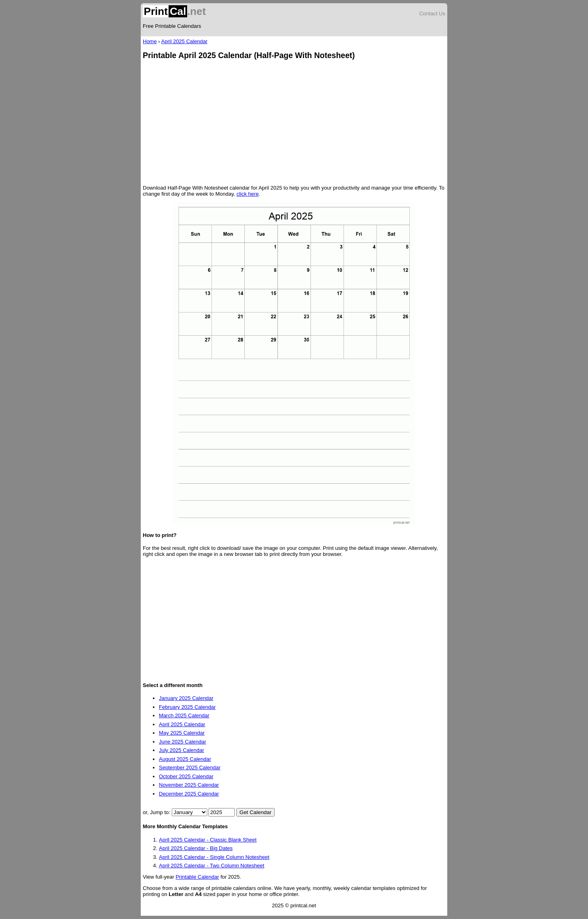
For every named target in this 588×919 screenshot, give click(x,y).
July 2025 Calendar (181, 750)
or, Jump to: (157, 812)
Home (150, 41)
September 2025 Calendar (190, 768)
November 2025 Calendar (189, 785)
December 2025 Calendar (189, 794)
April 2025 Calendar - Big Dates (196, 848)
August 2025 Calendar (185, 759)
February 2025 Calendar (187, 707)
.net (174, 11)
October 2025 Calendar (186, 776)
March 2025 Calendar (184, 715)
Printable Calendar (197, 877)
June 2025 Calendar (182, 742)
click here (247, 194)
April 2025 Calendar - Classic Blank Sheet (208, 840)
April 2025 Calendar (185, 41)
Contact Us (432, 14)
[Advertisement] (294, 123)
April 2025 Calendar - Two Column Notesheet (212, 866)
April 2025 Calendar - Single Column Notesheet (214, 857)
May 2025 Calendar (182, 733)
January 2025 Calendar (186, 698)
